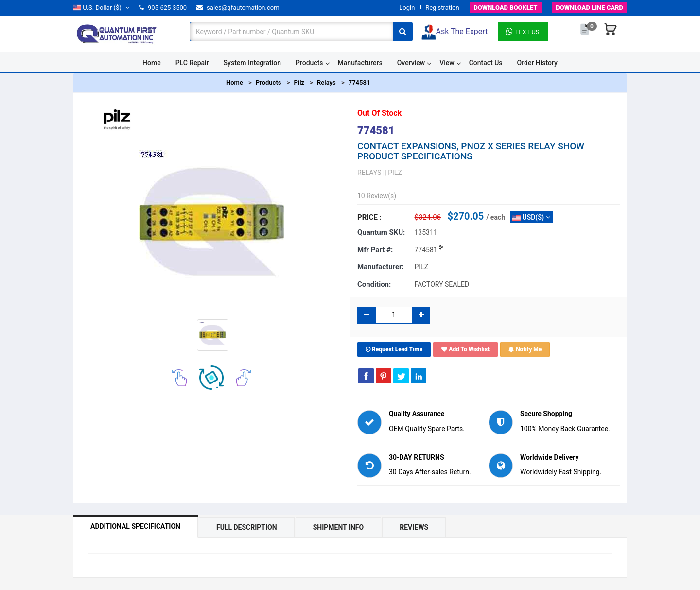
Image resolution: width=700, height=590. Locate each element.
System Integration (252, 63)
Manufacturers (360, 63)
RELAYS (369, 173)
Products (309, 63)
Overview (411, 63)
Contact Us (486, 63)
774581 (359, 82)
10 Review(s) (377, 196)
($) (101, 8)
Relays (326, 82)
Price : (369, 217)
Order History (537, 63)
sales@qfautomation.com (238, 8)
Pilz (299, 82)
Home (152, 63)
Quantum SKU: (381, 232)
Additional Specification (135, 526)
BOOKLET (505, 8)
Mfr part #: (375, 250)
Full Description (247, 527)
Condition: (374, 284)
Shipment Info (339, 527)
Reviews (414, 527)
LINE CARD (589, 8)
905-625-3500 (163, 8)
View (447, 63)
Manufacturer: (381, 267)
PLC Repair (192, 63)
